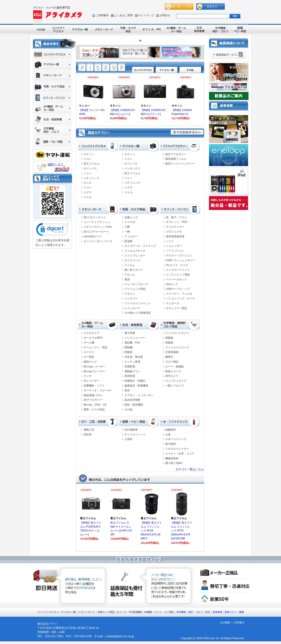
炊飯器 (128, 352)
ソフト (170, 241)
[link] (52, 230)
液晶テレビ (90, 362)
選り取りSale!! (174, 463)
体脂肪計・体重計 (135, 381)
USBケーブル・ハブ (178, 289)
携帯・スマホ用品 (94, 410)
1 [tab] (141, 42)
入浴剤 (128, 439)
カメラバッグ (132, 260)
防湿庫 (128, 241)
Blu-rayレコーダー (94, 367)
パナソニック (92, 178)
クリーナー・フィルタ (179, 294)
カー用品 (89, 357)
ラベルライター (175, 227)
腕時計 (169, 357)
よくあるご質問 (124, 15)
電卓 (127, 390)
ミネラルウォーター (177, 449)
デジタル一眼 (68, 612)
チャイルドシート (135, 435)
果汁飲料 (171, 444)
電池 (127, 279)
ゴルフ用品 (172, 362)
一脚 (127, 232)
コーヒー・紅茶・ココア (180, 454)
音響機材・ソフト (94, 386)
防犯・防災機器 (134, 405)
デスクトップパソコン (179, 256)
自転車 (88, 435)
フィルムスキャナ (135, 251)
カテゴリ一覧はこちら (190, 469)
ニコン (88, 159)
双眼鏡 (169, 338)
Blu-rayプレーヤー (94, 371)
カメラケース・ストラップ (140, 246)
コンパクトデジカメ (48, 612)
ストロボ (130, 222)
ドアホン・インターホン (139, 395)
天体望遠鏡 (172, 352)
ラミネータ (173, 303)
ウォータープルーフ (136, 284)
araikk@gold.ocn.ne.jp (120, 636)
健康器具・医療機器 (136, 386)
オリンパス (90, 168)
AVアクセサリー (93, 400)
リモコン (130, 294)
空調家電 (130, 367)
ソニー (88, 173)
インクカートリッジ (178, 270)
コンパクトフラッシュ (97, 222)
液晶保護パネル (93, 395)
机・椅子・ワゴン (177, 217)
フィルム (130, 265)
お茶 (168, 435)
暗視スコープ (173, 371)
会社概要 (225, 623)
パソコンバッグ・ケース (180, 299)
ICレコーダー (92, 381)
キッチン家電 (132, 362)
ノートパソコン (175, 251)
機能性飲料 (172, 458)
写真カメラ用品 (106, 612)
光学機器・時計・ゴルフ (190, 612)
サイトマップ (146, 15)
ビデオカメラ (92, 333)
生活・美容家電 (214, 612)
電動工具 (89, 430)
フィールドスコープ (177, 347)
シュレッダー (174, 246)
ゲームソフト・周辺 (95, 347)
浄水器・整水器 (134, 357)
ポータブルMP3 (93, 338)
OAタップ (172, 284)
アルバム (130, 275)
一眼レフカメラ (175, 386)
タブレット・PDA (177, 222)
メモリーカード (87, 612)
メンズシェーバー (135, 338)
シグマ (88, 192)
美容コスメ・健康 (234, 612)
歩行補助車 (131, 430)
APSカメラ (172, 376)
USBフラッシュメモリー (181, 260)
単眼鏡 (169, 343)
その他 (128, 410)
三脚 (127, 227)
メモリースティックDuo (98, 227)
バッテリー (131, 299)
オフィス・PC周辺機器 (129, 612)
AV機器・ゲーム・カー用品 (159, 612)
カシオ (88, 183)
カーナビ (89, 352)
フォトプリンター (135, 256)
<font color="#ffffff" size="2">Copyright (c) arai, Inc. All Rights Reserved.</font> (200, 639)
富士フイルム (92, 164)
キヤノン (89, 154)
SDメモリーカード (95, 217)
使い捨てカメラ (134, 270)
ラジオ (88, 376)
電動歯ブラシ (132, 371)
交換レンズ (131, 217)
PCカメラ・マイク (177, 265)
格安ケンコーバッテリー (180, 164)
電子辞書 (130, 333)
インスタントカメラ (177, 333)
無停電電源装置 (175, 236)
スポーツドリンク (176, 439)
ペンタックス (132, 168)
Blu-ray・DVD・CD (95, 405)
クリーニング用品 (135, 289)
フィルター (131, 236)
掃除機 (128, 347)
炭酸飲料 (171, 430)
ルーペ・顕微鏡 (175, 367)
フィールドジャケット (138, 303)
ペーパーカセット (177, 279)
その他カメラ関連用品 (138, 313)
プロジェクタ (174, 232)
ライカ (88, 197)
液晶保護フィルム (176, 159)
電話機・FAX (132, 343)
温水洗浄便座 (132, 400)
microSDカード (93, 236)
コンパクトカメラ (176, 381)
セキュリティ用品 (177, 308)
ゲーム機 (89, 343)
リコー (88, 188)
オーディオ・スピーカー (98, 390)
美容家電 (130, 376)
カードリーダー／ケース (98, 241)
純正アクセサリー (176, 154)
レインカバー (132, 308)
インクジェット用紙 (178, 275)
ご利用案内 (102, 15)
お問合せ (165, 15)
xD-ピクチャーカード (96, 232)
